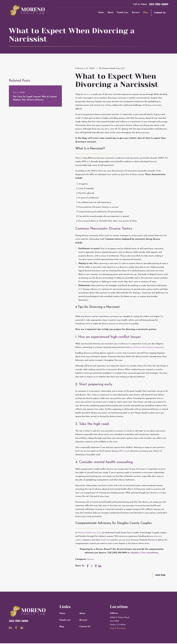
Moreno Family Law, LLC (89, 533)
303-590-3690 (159, 4)
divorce (87, 94)
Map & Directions (118, 628)
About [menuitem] (110, 13)
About (82, 613)
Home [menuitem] (101, 13)
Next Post (160, 575)
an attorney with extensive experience (147, 347)
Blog (62, 627)
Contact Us (160, 13)
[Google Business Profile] (22, 628)
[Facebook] (16, 628)
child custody (124, 451)
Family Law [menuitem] (123, 13)
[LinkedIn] (10, 628)
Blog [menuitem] (145, 13)
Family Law (65, 620)
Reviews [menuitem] (136, 13)
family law (105, 540)
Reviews (83, 620)
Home (62, 613)
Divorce (91, 559)
